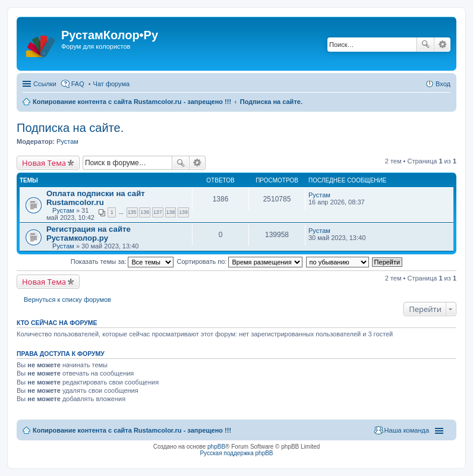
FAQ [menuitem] (78, 84)
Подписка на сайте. (271, 102)
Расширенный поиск (442, 45)
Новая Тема (44, 163)
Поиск (425, 45)
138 (171, 212)
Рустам (67, 141)
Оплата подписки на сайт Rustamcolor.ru (96, 198)
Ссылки (45, 84)
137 (158, 212)
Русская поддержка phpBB (236, 453)
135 (132, 212)
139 (183, 212)
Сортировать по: (240, 261)
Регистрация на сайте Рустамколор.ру (89, 234)
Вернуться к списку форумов (67, 300)
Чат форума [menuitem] (112, 84)
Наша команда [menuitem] (407, 430)
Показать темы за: (122, 261)
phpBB (216, 447)
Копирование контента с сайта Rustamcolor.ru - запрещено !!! (132, 102)
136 (145, 212)
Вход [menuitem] (443, 84)
